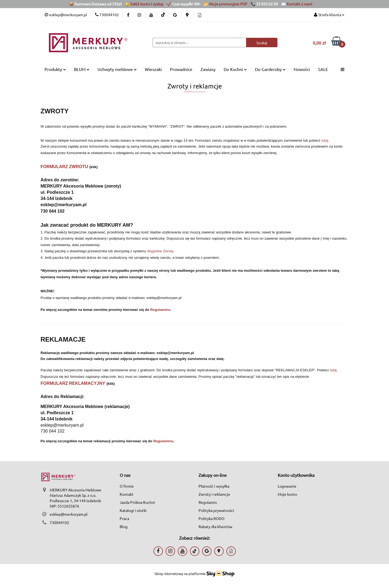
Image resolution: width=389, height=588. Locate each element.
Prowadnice (181, 69)
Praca (124, 518)
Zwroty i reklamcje (214, 494)
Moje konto (287, 494)
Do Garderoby (270, 69)
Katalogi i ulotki (133, 510)
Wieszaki (153, 69)
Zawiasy (208, 69)
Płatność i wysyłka (214, 486)
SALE (323, 69)
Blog (124, 526)
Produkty (55, 69)
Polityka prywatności (216, 510)
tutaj (325, 140)
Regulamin (208, 502)
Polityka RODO (212, 518)
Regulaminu (160, 310)
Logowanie (287, 486)
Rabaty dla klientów (215, 526)
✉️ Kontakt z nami (297, 4)
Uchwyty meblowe (117, 69)
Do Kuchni (235, 69)
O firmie (127, 486)
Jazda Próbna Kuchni (137, 502)
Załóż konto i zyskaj (147, 4)
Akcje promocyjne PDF (228, 4)
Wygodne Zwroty (160, 251)
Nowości (302, 69)
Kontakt (127, 494)
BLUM (82, 69)
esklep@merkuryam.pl (69, 514)
